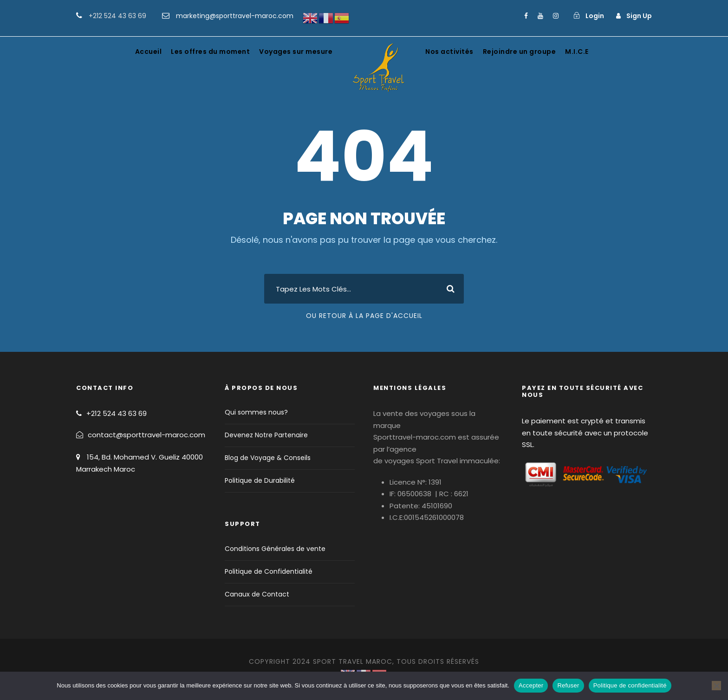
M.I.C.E (577, 52)
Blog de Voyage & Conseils (268, 458)
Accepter (531, 685)
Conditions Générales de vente (275, 549)
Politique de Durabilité (260, 480)
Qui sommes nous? (256, 412)
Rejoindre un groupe (520, 52)
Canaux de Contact (257, 594)
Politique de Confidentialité (269, 571)
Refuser (568, 685)
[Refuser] (716, 686)
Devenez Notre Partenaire (266, 435)
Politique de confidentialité (630, 685)
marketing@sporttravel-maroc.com (235, 16)
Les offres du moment (210, 52)
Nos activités (449, 52)
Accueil (149, 52)
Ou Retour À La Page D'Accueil (364, 316)
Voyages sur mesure (296, 52)
